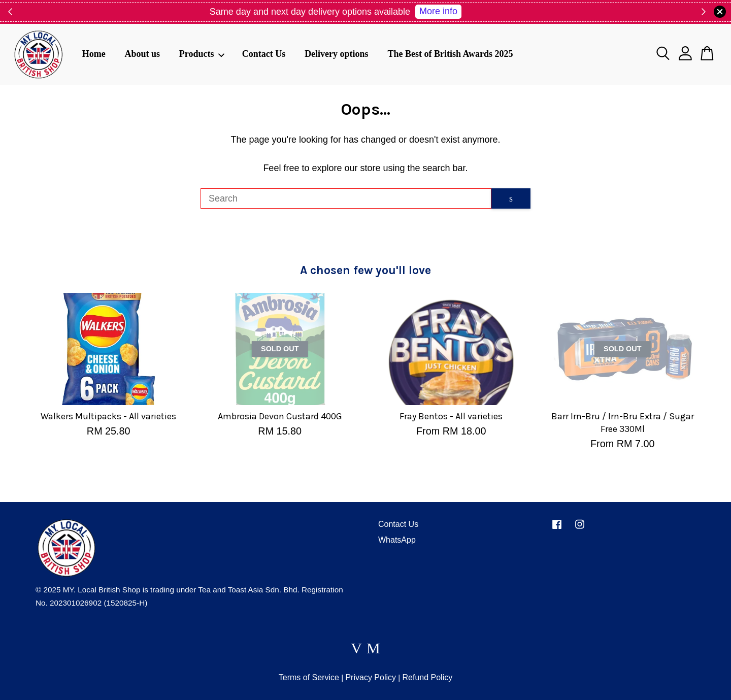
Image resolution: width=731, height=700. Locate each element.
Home (94, 54)
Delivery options (337, 54)
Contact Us (264, 54)
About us (142, 54)
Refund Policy (427, 677)
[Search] (346, 198)
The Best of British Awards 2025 (450, 54)
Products (202, 54)
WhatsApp (397, 540)
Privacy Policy (371, 677)
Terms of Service (309, 677)
